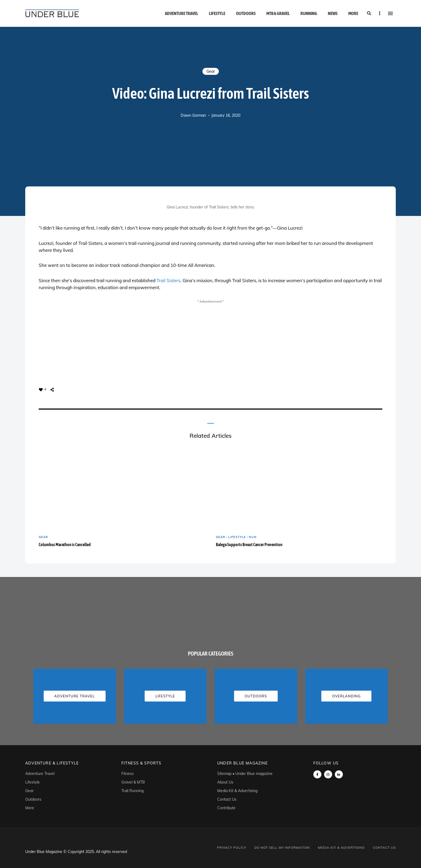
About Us (225, 782)
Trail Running (133, 791)
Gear (211, 71)
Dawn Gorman (193, 115)
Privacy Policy (232, 847)
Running (309, 13)
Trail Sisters (168, 280)
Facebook (317, 774)
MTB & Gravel (278, 13)
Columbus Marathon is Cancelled (65, 545)
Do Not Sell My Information (282, 847)
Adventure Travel (182, 13)
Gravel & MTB (133, 782)
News (333, 13)
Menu (390, 13)
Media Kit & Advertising (237, 791)
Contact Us (227, 799)
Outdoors (246, 13)
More (353, 13)
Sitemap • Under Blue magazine (245, 774)
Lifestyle (217, 13)
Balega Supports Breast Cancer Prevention (249, 545)
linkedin (339, 774)
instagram (328, 774)
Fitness (128, 774)
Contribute (226, 808)
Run (253, 537)
